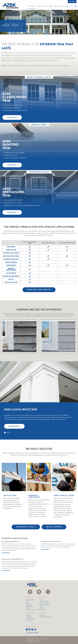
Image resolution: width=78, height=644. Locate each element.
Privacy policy (41, 640)
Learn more (6, 553)
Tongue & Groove (11, 262)
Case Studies (29, 617)
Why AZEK (28, 615)
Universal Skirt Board (11, 253)
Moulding (28, 603)
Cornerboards (11, 265)
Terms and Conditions (31, 640)
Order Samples (43, 610)
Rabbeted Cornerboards (11, 269)
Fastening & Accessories (32, 610)
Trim (27, 602)
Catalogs (42, 600)
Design (50, 6)
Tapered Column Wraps (11, 276)
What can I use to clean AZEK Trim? (12, 559)
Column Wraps (11, 273)
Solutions (41, 6)
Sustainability (29, 620)
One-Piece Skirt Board (11, 256)
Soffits (11, 279)
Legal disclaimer (30, 642)
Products (32, 6)
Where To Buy (43, 615)
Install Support (54, 527)
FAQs (41, 606)
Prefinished (29, 605)
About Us (69, 6)
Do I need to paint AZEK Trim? (11, 542)
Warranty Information (45, 605)
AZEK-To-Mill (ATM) (11, 282)
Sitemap (37, 642)
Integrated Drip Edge (11, 259)
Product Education (44, 602)
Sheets (28, 608)
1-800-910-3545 (32, 633)
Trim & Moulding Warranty (46, 617)
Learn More (12, 117)
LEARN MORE (14, 426)
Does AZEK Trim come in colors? (51, 542)
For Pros (72, 2)
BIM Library (42, 608)
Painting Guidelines (44, 603)
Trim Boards (11, 247)
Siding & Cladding (30, 600)
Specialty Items (30, 606)
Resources (59, 6)
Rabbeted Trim (11, 250)
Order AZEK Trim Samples (39, 290)
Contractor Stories (25, 527)
